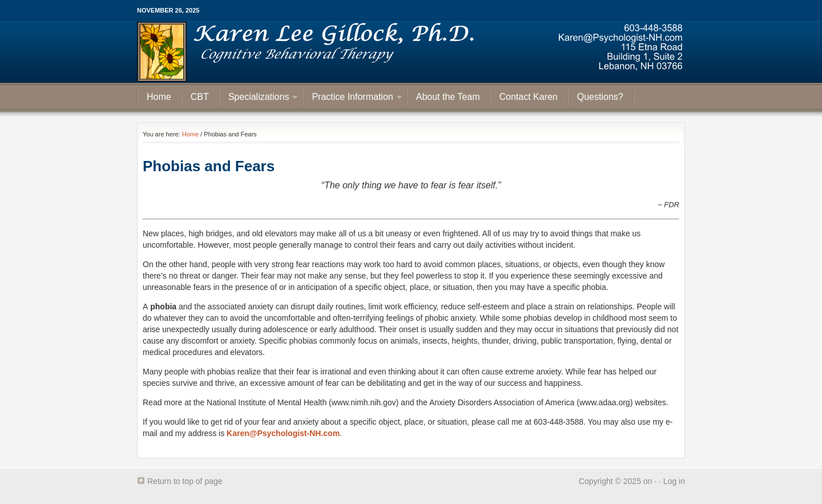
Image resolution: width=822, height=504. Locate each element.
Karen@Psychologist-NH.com (283, 433)
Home (159, 97)
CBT (200, 97)
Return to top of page (185, 481)
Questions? (600, 97)
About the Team (448, 97)
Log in (674, 481)
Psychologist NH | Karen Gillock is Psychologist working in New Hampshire (411, 51)
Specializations (259, 98)
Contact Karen (528, 97)
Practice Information (352, 98)
